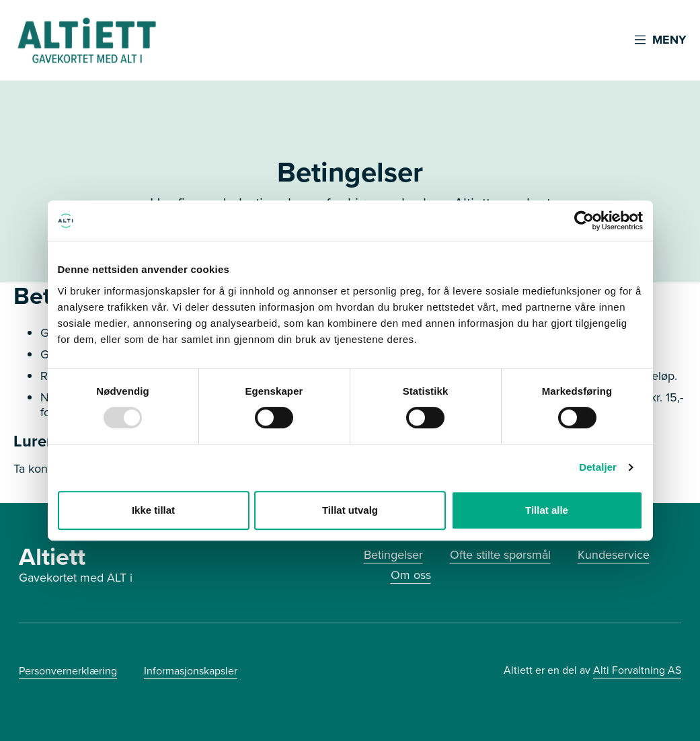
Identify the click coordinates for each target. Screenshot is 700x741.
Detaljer (598, 467)
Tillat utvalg (350, 510)
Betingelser (393, 555)
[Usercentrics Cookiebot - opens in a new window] (584, 221)
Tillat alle (547, 510)
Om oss (411, 575)
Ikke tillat (153, 510)
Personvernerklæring (68, 671)
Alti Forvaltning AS (637, 670)
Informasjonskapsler (191, 671)
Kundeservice (614, 555)
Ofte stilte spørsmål (500, 555)
